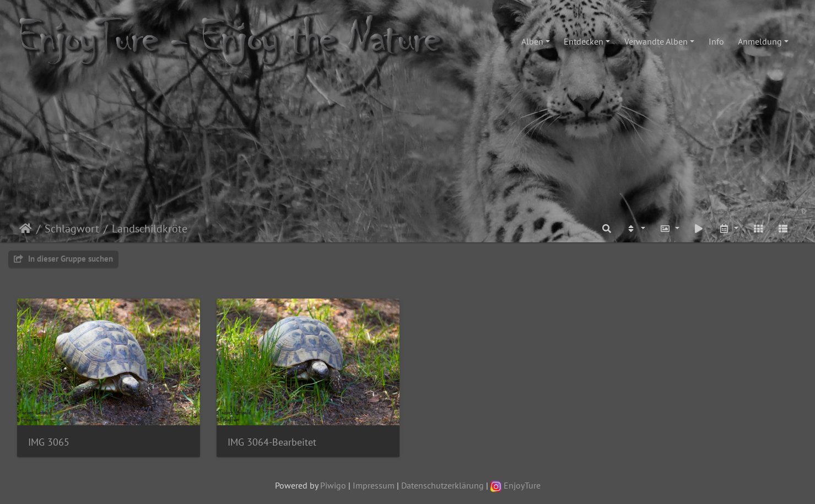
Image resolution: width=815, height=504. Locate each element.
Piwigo (333, 485)
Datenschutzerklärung (442, 485)
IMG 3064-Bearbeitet (272, 442)
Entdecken (584, 41)
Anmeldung (760, 41)
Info (716, 41)
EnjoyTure (516, 485)
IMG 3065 (49, 442)
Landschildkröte (150, 229)
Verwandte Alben (656, 41)
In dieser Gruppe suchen (63, 259)
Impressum (374, 485)
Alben (532, 41)
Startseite (26, 229)
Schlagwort (72, 229)
